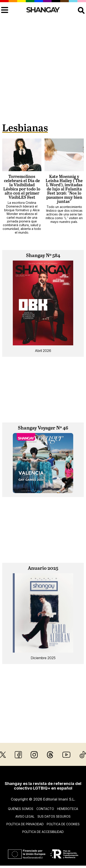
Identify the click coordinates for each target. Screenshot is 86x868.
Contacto (45, 809)
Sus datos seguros (54, 816)
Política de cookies (63, 824)
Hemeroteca (68, 809)
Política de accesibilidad (43, 832)
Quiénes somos (21, 809)
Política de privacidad (25, 824)
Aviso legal (25, 816)
